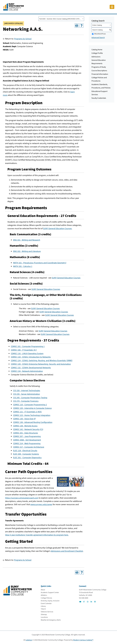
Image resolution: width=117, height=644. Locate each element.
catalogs (29, 640)
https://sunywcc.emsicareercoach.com (22, 498)
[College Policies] (46, 598)
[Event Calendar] (46, 603)
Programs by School (23, 39)
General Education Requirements (99, 62)
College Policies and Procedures (99, 79)
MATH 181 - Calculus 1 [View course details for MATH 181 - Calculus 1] (23, 266)
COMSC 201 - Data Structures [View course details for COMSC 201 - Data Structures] (26, 433)
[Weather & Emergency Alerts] (51, 620)
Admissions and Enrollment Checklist (67, 551)
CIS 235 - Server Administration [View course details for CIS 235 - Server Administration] (27, 394)
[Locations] (44, 617)
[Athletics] (44, 595)
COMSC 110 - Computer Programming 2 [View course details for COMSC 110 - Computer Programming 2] (30, 405)
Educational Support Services (99, 93)
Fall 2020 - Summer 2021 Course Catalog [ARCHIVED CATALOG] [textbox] (60, 19)
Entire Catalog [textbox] (97, 25)
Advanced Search (98, 38)
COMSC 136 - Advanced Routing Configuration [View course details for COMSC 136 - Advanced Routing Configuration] (33, 422)
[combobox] (61, 19)
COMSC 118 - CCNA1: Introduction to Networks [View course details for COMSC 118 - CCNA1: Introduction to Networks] (31, 357)
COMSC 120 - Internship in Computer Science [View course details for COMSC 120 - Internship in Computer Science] (32, 408)
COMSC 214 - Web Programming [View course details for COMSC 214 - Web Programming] (27, 444)
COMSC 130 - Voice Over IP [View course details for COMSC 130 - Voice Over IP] (24, 419)
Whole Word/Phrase (100, 34)
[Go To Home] (14, 7)
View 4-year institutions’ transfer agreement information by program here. (37, 535)
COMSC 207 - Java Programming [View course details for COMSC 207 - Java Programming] (27, 436)
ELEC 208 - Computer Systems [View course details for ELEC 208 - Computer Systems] (26, 454)
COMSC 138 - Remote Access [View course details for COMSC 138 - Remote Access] (25, 426)
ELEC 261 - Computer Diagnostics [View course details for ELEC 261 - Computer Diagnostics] (27, 458)
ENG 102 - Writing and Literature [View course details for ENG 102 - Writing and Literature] (27, 251)
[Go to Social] (80, 602)
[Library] (43, 606)
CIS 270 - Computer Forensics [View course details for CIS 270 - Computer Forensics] (26, 401)
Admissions (96, 57)
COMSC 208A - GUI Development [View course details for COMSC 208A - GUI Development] (27, 440)
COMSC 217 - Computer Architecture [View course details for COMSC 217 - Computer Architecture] (29, 447)
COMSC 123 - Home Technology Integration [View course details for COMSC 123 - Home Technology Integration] (32, 415)
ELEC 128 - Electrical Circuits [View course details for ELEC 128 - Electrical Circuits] (25, 451)
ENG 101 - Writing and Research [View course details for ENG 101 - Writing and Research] (27, 240)
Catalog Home (97, 50)
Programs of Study (99, 67)
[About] (43, 590)
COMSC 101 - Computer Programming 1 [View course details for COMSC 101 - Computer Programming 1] (28, 346)
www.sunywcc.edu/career (41, 504)
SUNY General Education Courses (57, 229)
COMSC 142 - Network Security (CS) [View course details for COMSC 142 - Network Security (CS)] (28, 429)
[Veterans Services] (47, 612)
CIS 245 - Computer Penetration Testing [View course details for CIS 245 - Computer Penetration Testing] (30, 398)
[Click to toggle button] (112, 7)
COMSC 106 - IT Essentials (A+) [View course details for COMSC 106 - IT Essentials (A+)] (24, 350)
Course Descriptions (99, 71)
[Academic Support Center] (50, 592)
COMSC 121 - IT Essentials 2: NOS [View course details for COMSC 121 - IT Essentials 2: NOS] (27, 412)
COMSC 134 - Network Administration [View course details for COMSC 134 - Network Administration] (27, 371)
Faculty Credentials (99, 98)
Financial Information (100, 74)
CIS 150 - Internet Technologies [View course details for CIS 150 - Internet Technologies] (27, 391)
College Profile (97, 53)
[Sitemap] (44, 614)
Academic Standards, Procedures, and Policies (101, 86)
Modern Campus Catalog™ (83, 640)
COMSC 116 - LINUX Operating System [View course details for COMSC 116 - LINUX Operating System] (27, 354)
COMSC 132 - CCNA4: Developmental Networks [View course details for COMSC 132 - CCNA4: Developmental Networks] (31, 368)
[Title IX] (43, 609)
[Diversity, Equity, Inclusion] (50, 601)
